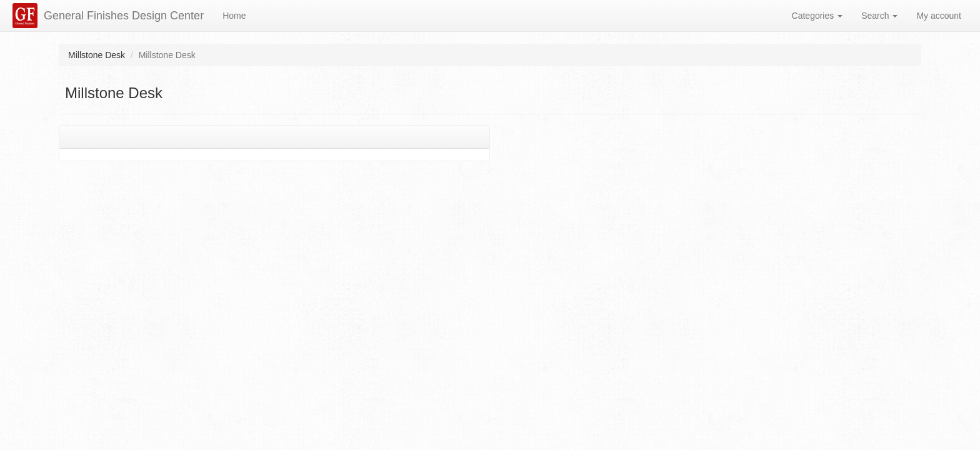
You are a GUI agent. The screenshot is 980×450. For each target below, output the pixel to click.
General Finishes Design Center (124, 16)
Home (234, 16)
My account (939, 16)
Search (879, 16)
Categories (817, 16)
